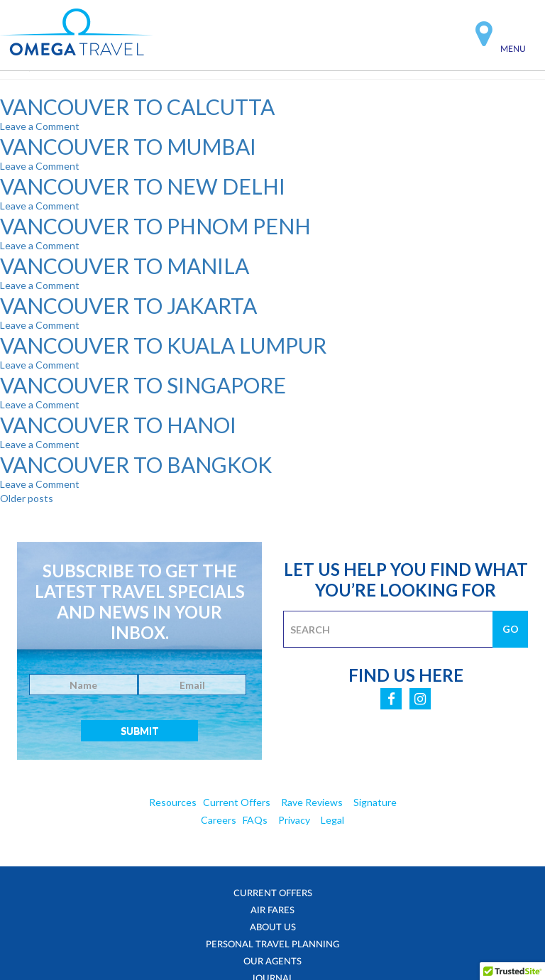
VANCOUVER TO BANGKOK (136, 464)
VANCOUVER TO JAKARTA (128, 305)
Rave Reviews (312, 802)
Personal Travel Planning (272, 944)
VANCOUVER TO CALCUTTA (137, 107)
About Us (273, 927)
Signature (375, 802)
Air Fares (273, 910)
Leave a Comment (40, 126)
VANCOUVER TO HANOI (118, 425)
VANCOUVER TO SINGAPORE (143, 385)
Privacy (294, 820)
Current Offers (237, 802)
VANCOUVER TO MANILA (125, 266)
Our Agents (273, 961)
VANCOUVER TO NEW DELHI (143, 186)
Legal (332, 820)
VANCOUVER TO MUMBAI (128, 146)
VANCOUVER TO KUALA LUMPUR (163, 345)
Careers (219, 820)
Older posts (27, 498)
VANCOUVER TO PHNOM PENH (155, 226)
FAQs (255, 820)
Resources (173, 802)
